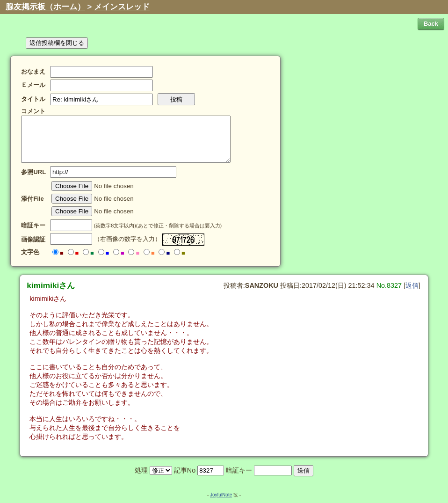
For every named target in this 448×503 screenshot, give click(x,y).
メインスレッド (122, 7)
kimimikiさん (51, 285)
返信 (412, 285)
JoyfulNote (221, 495)
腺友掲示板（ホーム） (45, 7)
